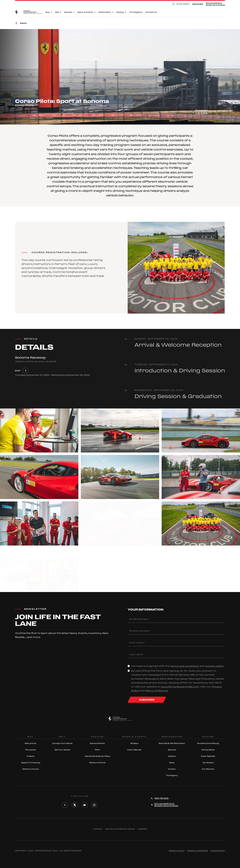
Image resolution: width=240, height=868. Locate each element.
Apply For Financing (31, 763)
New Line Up (31, 743)
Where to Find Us (31, 769)
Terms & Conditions (197, 851)
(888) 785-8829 (198, 4)
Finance (31, 756)
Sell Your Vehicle (62, 750)
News (172, 763)
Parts (97, 750)
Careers (142, 829)
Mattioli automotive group (120, 829)
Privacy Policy (177, 851)
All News (134, 743)
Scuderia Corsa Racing (208, 743)
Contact (172, 769)
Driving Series (208, 750)
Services (172, 750)
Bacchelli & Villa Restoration (172, 743)
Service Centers (97, 743)
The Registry (136, 12)
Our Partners (208, 769)
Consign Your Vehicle (62, 743)
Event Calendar (134, 750)
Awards (172, 756)
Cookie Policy (218, 851)
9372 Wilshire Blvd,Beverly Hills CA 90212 (215, 4)
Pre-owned (31, 750)
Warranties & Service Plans (97, 756)
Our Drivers (208, 763)
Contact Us (151, 12)
